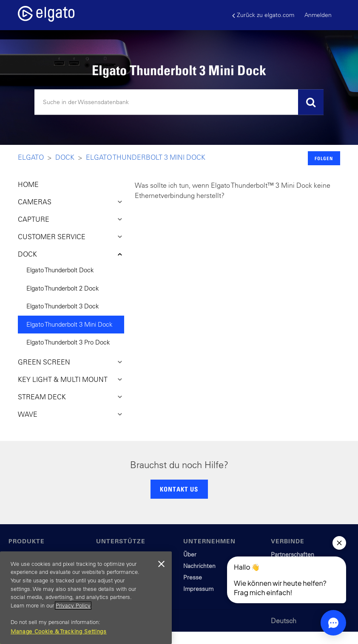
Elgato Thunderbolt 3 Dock (63, 306)
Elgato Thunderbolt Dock (60, 270)
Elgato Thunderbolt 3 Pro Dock (68, 342)
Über (190, 554)
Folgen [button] (324, 158)
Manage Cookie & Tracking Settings (59, 631)
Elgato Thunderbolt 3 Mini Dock (146, 157)
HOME (28, 184)
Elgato (31, 157)
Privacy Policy (73, 606)
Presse (193, 577)
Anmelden (318, 15)
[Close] (161, 564)
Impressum (198, 589)
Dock (65, 157)
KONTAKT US (179, 489)
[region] (86, 598)
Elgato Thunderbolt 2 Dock (63, 288)
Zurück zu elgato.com (263, 15)
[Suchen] (179, 102)
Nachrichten (199, 566)
